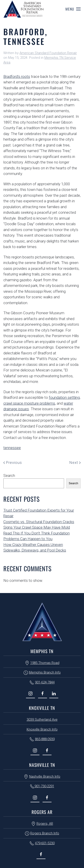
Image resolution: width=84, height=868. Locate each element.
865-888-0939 (45, 739)
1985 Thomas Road (45, 663)
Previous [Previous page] (13, 462)
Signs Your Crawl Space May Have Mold (37, 527)
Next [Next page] (75, 462)
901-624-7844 (45, 682)
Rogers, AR (45, 824)
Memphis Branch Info (45, 672)
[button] (73, 9)
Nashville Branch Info (45, 776)
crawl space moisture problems (29, 403)
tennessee (12, 448)
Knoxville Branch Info (42, 729)
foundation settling (64, 397)
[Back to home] (24, 9)
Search (9, 475)
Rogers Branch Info (45, 833)
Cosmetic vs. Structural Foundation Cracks (39, 522)
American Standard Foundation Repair (48, 53)
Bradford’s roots (17, 76)
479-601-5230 (45, 843)
